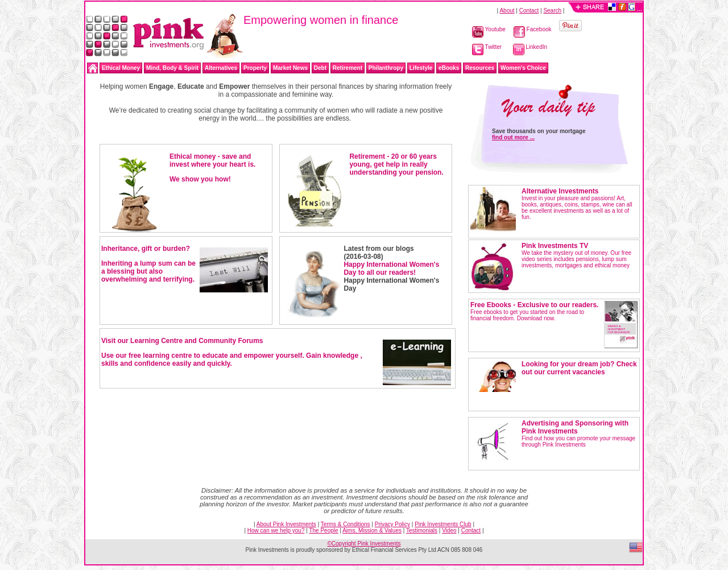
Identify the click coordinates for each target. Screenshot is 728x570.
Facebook (533, 29)
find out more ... (513, 137)
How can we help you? (276, 530)
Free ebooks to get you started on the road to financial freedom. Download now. (534, 312)
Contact (529, 11)
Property (255, 68)
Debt (320, 68)
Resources (480, 68)
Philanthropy (386, 68)
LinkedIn (530, 47)
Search (552, 11)
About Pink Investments (286, 524)
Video (449, 530)
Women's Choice (523, 68)
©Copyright (364, 544)
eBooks (449, 68)
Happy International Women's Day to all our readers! (391, 269)
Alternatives (221, 68)
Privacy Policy (392, 524)
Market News (290, 68)
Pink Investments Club (443, 524)
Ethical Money (121, 68)
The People (323, 530)
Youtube (489, 29)
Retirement (348, 68)
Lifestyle (421, 68)
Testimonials (422, 530)
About (507, 11)
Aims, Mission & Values (372, 530)
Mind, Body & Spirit (172, 68)
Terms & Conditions (346, 524)
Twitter (487, 47)
